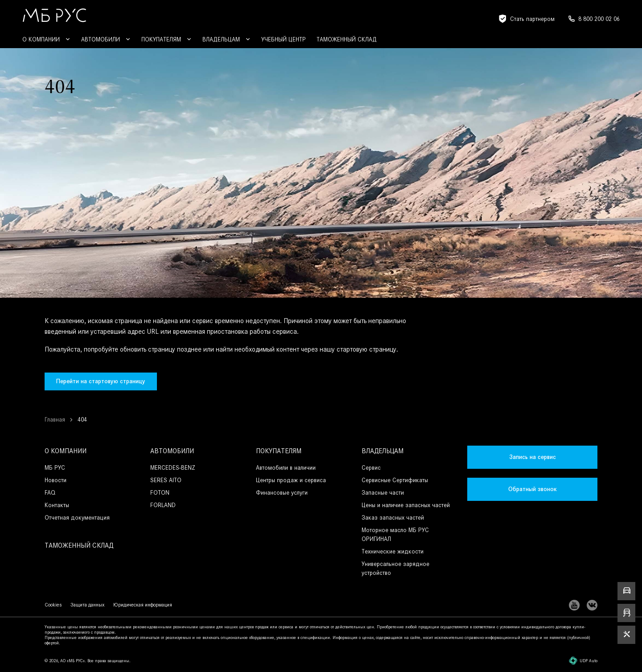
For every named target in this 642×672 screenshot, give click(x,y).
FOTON (160, 493)
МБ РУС (55, 468)
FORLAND (163, 505)
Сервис (371, 468)
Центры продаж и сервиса (291, 480)
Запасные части (383, 493)
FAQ (50, 493)
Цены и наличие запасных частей (406, 505)
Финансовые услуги (282, 493)
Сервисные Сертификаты (395, 480)
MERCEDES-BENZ (173, 468)
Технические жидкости (393, 551)
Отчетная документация (77, 518)
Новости (56, 480)
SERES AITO (166, 480)
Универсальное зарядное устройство (395, 568)
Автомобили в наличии (286, 468)
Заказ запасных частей (393, 518)
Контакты (57, 505)
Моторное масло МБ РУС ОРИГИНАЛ (395, 535)
